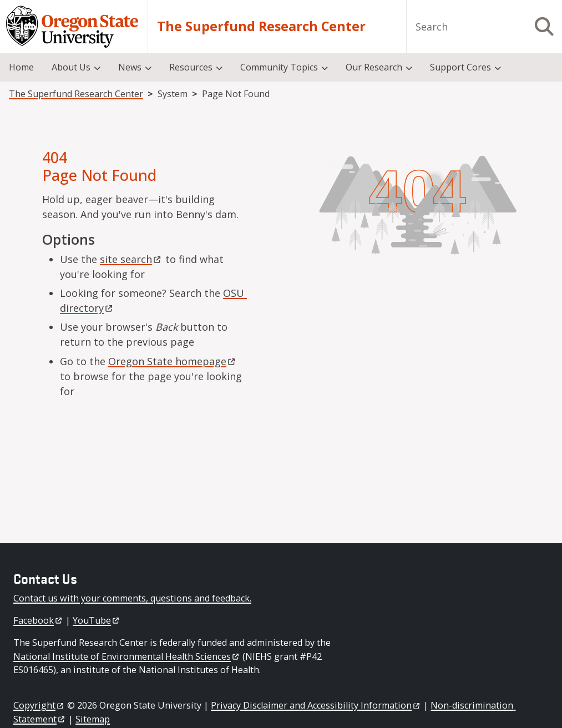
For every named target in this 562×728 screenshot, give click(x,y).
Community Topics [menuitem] (279, 67)
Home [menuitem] (21, 67)
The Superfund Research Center (261, 26)
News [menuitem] (130, 67)
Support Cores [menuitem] (460, 67)
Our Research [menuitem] (374, 67)
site (131, 259)
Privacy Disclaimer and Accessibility (316, 705)
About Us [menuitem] (71, 67)
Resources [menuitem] (191, 67)
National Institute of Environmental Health (127, 656)
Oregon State (173, 361)
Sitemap (93, 719)
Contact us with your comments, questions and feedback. (132, 598)
